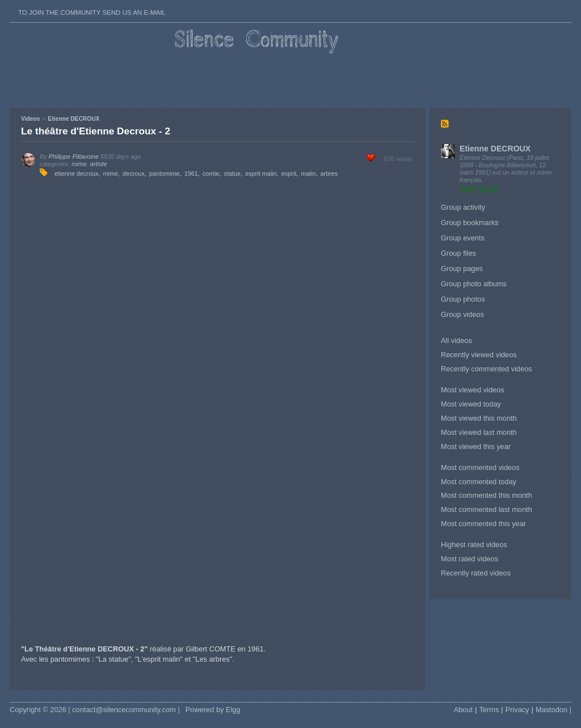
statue (233, 173)
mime (79, 164)
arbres (329, 173)
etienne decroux (76, 173)
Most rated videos (470, 559)
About (463, 710)
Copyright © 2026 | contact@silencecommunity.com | (95, 710)
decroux (134, 173)
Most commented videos (480, 467)
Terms (489, 710)
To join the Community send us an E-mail (92, 12)
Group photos (463, 299)
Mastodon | (553, 710)
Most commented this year (483, 524)
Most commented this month (487, 495)
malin (308, 173)
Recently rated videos (476, 573)
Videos (30, 119)
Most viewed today (471, 404)
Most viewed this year (476, 446)
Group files (458, 253)
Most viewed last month (479, 432)
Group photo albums (474, 284)
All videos (456, 340)
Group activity (463, 207)
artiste (99, 164)
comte (211, 173)
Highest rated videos (474, 545)
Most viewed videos (473, 390)
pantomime (165, 173)
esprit (289, 173)
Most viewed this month (479, 418)
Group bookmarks (470, 223)
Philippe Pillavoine (74, 156)
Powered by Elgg (213, 710)
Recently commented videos (487, 369)
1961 (191, 173)
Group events (463, 238)
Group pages (462, 268)
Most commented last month (487, 509)
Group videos (462, 314)
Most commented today (479, 482)
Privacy (517, 710)
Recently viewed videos (479, 355)
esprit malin (261, 173)
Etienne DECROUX (495, 149)
